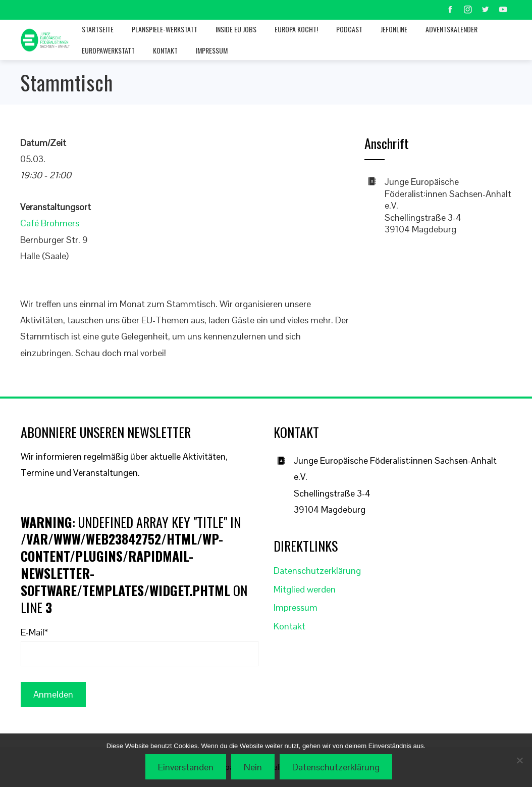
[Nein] (519, 760)
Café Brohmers (50, 223)
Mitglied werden (305, 589)
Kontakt (165, 50)
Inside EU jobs (236, 29)
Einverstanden (186, 767)
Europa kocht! (296, 29)
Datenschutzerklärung (317, 571)
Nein (253, 767)
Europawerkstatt (108, 50)
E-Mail (34, 632)
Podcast (349, 29)
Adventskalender (451, 29)
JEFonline (394, 29)
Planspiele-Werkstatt (165, 29)
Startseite (98, 29)
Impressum (212, 50)
